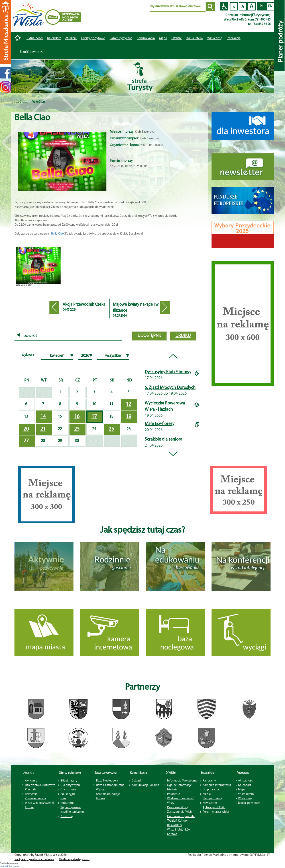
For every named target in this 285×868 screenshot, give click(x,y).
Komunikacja (138, 773)
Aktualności (35, 38)
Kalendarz (54, 38)
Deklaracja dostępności (74, 859)
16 (77, 417)
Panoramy (209, 780)
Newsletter (210, 803)
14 (43, 417)
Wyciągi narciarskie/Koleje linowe (108, 794)
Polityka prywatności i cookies (34, 859)
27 (26, 441)
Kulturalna (67, 803)
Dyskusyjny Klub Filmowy (168, 372)
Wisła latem (195, 38)
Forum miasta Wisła (216, 812)
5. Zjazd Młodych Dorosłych (170, 388)
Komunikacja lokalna (145, 785)
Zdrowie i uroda (35, 798)
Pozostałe (243, 773)
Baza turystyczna (106, 773)
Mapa (163, 38)
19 (128, 417)
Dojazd (136, 780)
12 (128, 404)
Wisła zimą (215, 38)
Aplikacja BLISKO (214, 807)
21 (43, 429)
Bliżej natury (69, 780)
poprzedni (5, 866)
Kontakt (172, 834)
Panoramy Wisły (177, 807)
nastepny (14, 866)
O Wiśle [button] (177, 38)
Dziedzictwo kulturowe (40, 785)
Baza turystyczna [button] (121, 38)
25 (111, 429)
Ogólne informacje (179, 785)
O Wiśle (171, 773)
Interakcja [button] (234, 38)
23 (77, 429)
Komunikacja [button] (146, 38)
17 (94, 417)
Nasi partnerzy (212, 798)
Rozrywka (31, 794)
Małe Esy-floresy (160, 424)
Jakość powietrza (32, 52)
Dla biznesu (68, 789)
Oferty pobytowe (93, 38)
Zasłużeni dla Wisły (180, 812)
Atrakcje (71, 38)
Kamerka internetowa (217, 785)
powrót (27, 336)
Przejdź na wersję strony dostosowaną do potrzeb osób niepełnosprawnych (224, 6)
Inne (64, 798)
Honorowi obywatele (181, 816)
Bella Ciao (58, 234)
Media (207, 794)
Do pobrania (211, 789)
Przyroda (31, 789)
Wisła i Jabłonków (179, 829)
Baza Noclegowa (107, 780)
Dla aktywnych (70, 785)
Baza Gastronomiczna (110, 785)
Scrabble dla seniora (164, 439)
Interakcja (208, 773)
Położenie (173, 794)
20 (26, 429)
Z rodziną (67, 816)
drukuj (183, 336)
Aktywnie (31, 780)
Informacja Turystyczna (182, 780)
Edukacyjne (68, 794)
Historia (172, 789)
